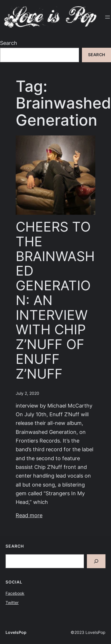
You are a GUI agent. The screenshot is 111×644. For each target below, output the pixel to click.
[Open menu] (108, 17)
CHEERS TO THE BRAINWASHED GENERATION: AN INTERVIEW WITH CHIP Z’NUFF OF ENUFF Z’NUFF (55, 300)
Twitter (12, 603)
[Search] (96, 561)
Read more (29, 515)
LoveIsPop (16, 632)
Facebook (15, 593)
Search (9, 43)
